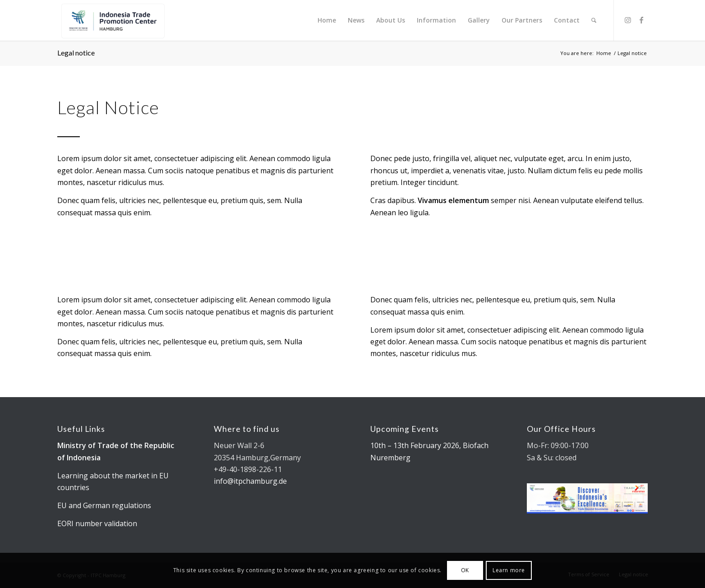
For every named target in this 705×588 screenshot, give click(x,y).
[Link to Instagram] (628, 20)
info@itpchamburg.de (250, 481)
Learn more (509, 570)
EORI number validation (97, 523)
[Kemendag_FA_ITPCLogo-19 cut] (112, 20)
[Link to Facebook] (641, 20)
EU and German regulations (104, 505)
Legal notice (76, 53)
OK (465, 570)
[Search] (594, 20)
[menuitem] (327, 20)
